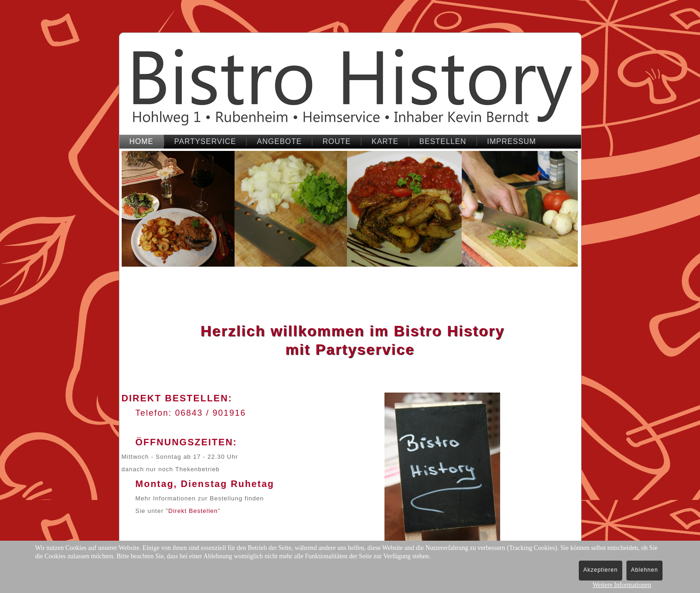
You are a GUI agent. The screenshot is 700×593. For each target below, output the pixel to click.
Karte (385, 141)
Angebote (279, 141)
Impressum (512, 141)
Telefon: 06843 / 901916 (191, 413)
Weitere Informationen (622, 585)
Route (337, 141)
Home (142, 141)
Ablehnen (645, 570)
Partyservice (205, 141)
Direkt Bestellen (193, 511)
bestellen (443, 141)
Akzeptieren (601, 570)
